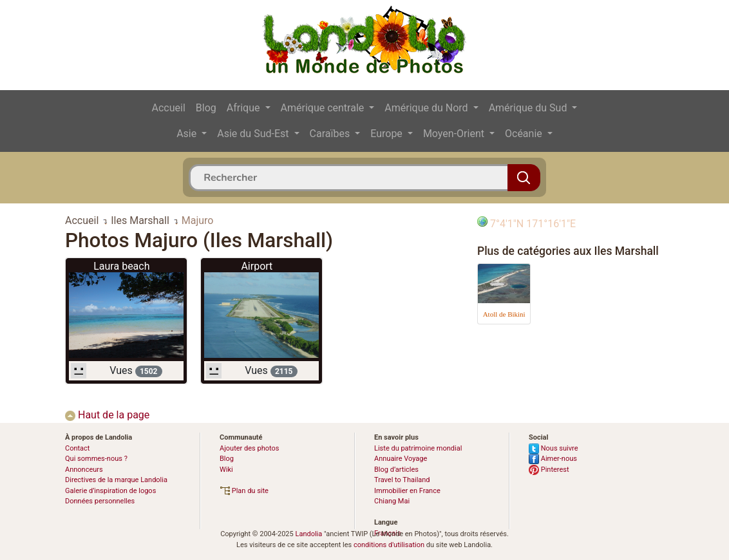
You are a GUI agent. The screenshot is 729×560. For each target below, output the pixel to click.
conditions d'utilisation (389, 545)
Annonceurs (84, 470)
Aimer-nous (553, 459)
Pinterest (549, 470)
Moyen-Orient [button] (455, 134)
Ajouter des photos (249, 448)
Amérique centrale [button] (324, 108)
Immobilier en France (407, 491)
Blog (206, 108)
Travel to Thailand (402, 480)
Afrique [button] (245, 108)
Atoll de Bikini (504, 314)
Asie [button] (188, 134)
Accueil (169, 108)
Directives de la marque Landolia (116, 480)
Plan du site (244, 491)
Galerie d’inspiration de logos (110, 491)
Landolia (308, 534)
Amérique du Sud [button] (529, 108)
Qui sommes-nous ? (96, 459)
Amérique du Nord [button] (427, 108)
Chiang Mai (392, 501)
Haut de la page (107, 415)
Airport (257, 266)
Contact (77, 448)
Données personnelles (100, 501)
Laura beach (121, 266)
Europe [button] (388, 134)
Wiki (226, 470)
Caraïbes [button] (331, 134)
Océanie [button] (525, 134)
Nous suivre (554, 448)
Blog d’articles (396, 470)
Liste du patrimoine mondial (418, 448)
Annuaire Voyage (401, 459)
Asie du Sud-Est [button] (254, 134)
